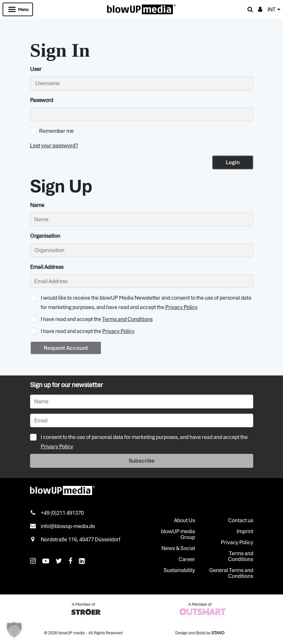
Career (187, 559)
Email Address (47, 267)
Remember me (52, 131)
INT (272, 9)
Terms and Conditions (127, 319)
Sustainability (179, 570)
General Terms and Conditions (231, 573)
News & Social (178, 548)
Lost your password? (54, 145)
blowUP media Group (178, 534)
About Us (185, 520)
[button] (14, 630)
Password (42, 100)
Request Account (66, 348)
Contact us (241, 520)
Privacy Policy (181, 307)
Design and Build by (200, 633)
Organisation (45, 236)
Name (37, 205)
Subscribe (142, 461)
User (36, 69)
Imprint (245, 531)
